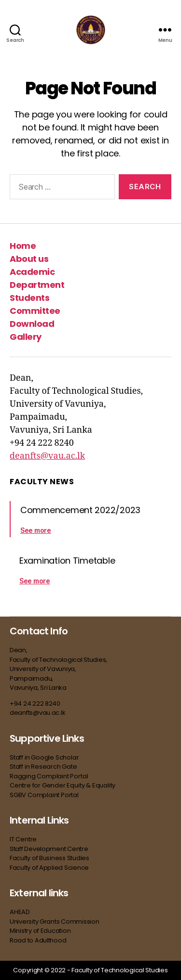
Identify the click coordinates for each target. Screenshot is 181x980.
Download (32, 324)
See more (36, 530)
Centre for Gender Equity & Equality (63, 785)
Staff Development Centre (49, 849)
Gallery (26, 337)
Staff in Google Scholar (44, 757)
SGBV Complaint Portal (44, 795)
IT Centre (23, 839)
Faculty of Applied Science (49, 868)
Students (29, 298)
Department (37, 285)
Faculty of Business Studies (50, 858)
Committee (35, 311)
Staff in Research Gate (43, 767)
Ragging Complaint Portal (49, 776)
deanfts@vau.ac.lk (47, 456)
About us (29, 259)
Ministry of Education (41, 931)
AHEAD (20, 912)
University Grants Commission (55, 922)
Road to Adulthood (38, 940)
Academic (32, 272)
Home (23, 246)
